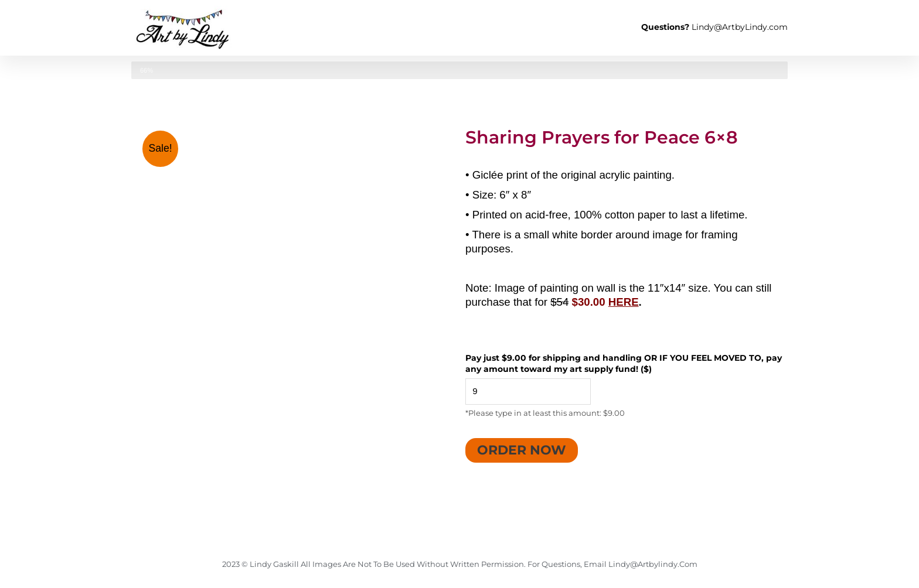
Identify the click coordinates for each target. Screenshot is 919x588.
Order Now (522, 450)
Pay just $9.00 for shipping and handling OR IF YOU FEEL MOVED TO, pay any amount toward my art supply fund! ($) (624, 364)
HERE (624, 302)
